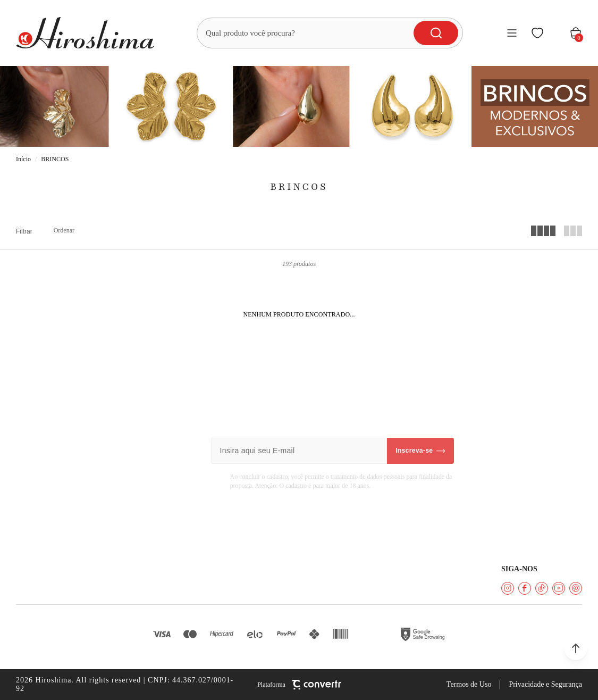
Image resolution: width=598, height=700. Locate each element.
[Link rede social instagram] (508, 588)
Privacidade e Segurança (545, 684)
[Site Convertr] (299, 685)
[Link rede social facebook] (525, 588)
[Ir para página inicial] (23, 159)
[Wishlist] (537, 33)
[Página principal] (85, 33)
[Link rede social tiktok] (542, 588)
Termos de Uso (469, 684)
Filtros (24, 231)
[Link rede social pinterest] (576, 588)
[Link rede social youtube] (559, 588)
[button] (576, 648)
